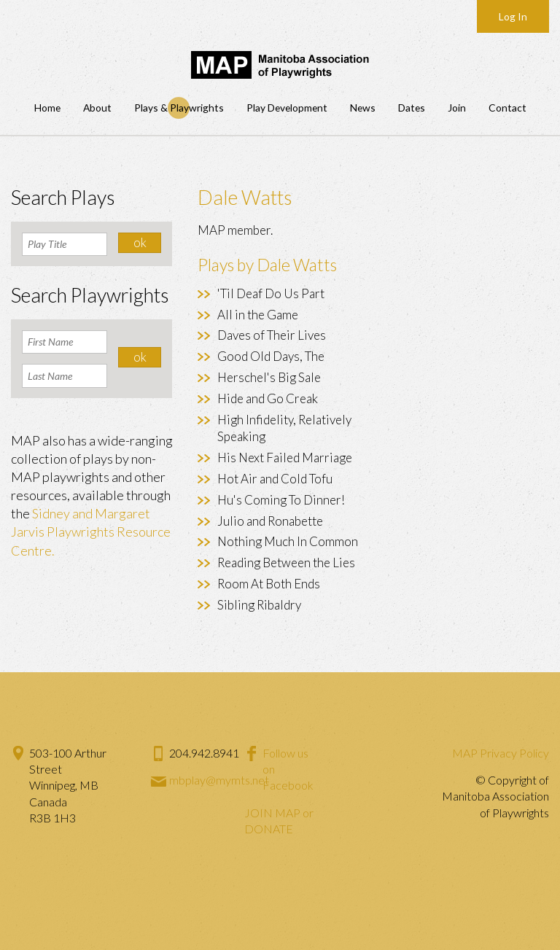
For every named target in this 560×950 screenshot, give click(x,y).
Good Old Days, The (271, 356)
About (97, 108)
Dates (412, 108)
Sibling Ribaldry (259, 605)
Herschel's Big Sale (269, 377)
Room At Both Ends (269, 584)
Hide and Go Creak (268, 398)
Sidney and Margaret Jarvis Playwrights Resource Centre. (91, 532)
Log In (513, 16)
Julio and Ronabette (270, 521)
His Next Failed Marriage (285, 458)
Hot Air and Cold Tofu (275, 479)
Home (47, 108)
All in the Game (258, 315)
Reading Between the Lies (286, 562)
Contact (507, 108)
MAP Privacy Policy (501, 753)
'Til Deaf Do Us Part (271, 293)
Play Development (287, 108)
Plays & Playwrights (179, 108)
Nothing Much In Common (288, 541)
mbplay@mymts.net (219, 780)
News (363, 108)
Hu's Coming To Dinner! (281, 500)
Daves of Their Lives (272, 335)
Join (457, 108)
